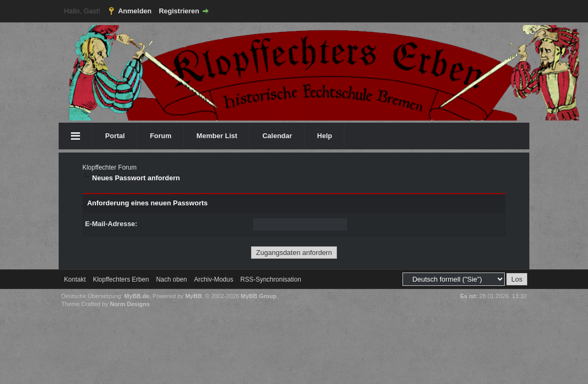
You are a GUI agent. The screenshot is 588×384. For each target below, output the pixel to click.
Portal (115, 136)
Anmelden (135, 11)
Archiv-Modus (214, 279)
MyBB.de (137, 296)
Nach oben (172, 279)
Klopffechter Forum (109, 167)
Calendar (277, 136)
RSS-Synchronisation (271, 279)
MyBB (193, 296)
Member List (217, 136)
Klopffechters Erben (121, 279)
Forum (160, 136)
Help (325, 136)
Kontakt (75, 279)
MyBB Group (259, 296)
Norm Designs (130, 304)
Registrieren (179, 11)
